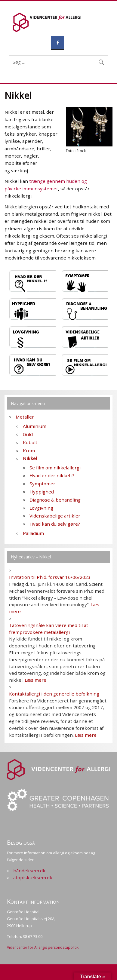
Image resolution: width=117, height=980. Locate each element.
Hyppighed (42, 492)
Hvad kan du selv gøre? (55, 524)
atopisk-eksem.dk (33, 877)
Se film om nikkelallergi (55, 468)
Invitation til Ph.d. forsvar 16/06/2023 (50, 577)
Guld (28, 434)
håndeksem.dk (29, 871)
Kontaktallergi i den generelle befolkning (54, 694)
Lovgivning (41, 508)
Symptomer (42, 484)
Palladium (33, 533)
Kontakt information (33, 901)
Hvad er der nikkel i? (52, 475)
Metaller (25, 417)
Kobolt (30, 442)
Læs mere (35, 680)
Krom (29, 450)
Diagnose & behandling (55, 500)
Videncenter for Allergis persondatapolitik (43, 947)
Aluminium (35, 426)
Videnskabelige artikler (55, 516)
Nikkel (30, 458)
